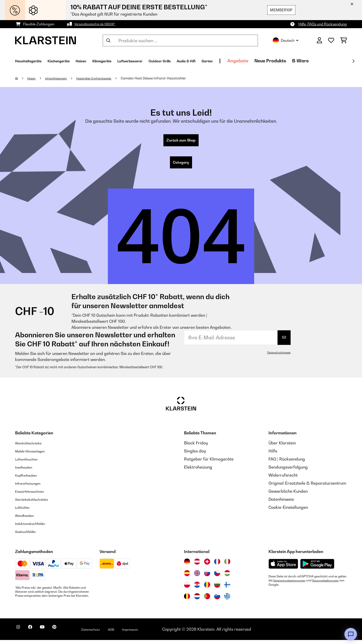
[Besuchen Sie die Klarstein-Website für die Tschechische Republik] (217, 577)
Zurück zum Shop (181, 141)
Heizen (34, 78)
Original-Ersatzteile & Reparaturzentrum (307, 487)
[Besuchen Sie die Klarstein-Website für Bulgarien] (217, 589)
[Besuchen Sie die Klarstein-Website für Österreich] (197, 566)
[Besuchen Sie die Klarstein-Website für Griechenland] (227, 601)
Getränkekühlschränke (37, 503)
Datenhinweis (281, 503)
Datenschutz (109, 633)
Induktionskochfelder (35, 527)
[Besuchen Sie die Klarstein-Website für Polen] (187, 589)
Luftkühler (25, 511)
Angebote (297, 61)
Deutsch (286, 40)
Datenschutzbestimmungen (292, 584)
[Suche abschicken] (108, 40)
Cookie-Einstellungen (288, 511)
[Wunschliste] (331, 40)
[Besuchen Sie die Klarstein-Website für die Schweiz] (207, 566)
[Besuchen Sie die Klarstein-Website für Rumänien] (207, 589)
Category (181, 165)
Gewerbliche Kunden (288, 495)
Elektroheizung (198, 471)
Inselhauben (26, 471)
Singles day (195, 455)
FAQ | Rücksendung (287, 463)
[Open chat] (351, 634)
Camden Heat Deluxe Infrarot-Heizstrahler (174, 78)
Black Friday (196, 447)
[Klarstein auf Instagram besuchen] (20, 634)
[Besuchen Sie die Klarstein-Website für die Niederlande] (197, 600)
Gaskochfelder (29, 535)
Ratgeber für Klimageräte (209, 463)
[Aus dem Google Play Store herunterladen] (317, 568)
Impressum (156, 633)
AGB (133, 633)
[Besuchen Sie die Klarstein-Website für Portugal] (207, 600)
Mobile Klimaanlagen (35, 455)
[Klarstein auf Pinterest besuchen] (68, 634)
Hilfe (273, 455)
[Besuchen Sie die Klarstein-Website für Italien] (227, 566)
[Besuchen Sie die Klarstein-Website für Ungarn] (227, 577)
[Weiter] (353, 61)
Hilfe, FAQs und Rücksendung (323, 24)
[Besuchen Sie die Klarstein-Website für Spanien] (187, 577)
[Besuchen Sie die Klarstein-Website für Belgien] (187, 600)
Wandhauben (28, 519)
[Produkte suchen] (180, 40)
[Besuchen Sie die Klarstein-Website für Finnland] (227, 589)
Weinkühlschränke (33, 447)
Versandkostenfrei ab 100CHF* (100, 24)
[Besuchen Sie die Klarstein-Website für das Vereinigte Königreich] (197, 577)
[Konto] (319, 40)
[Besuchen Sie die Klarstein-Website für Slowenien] (217, 600)
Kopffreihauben (30, 479)
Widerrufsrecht (283, 479)
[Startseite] (21, 78)
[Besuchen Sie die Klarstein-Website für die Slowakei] (207, 577)
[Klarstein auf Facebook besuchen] (36, 634)
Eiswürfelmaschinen (34, 495)
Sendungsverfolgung (288, 471)
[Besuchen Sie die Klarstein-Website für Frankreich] (217, 566)
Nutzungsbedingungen (284, 588)
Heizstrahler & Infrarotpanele (109, 78)
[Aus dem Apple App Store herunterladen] (283, 568)
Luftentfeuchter (30, 463)
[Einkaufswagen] (344, 40)
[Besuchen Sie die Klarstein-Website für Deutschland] (187, 566)
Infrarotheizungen (63, 78)
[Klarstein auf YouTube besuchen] (52, 634)
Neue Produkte (329, 61)
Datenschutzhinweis (277, 356)
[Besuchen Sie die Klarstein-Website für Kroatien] (197, 589)
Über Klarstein (282, 447)
